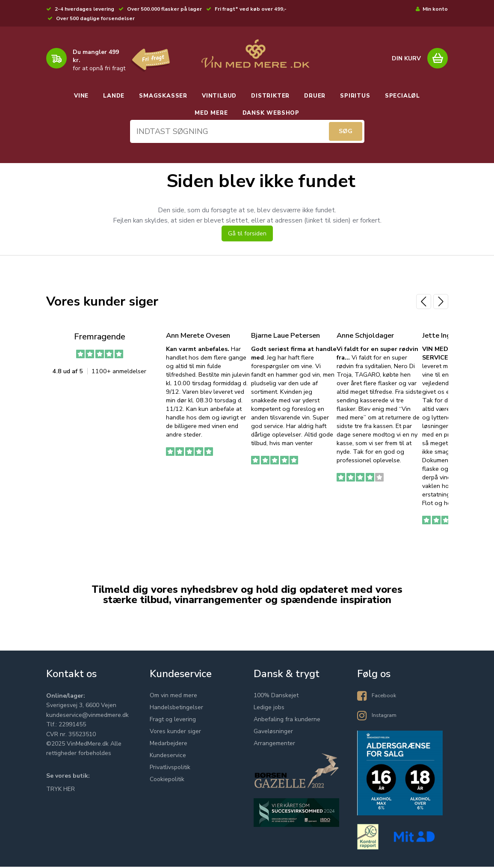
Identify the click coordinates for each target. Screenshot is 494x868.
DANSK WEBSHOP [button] (271, 113)
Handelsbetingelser (176, 709)
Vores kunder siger (175, 733)
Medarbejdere (169, 745)
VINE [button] (81, 96)
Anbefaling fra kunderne (287, 721)
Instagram (385, 716)
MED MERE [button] (211, 113)
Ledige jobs (269, 709)
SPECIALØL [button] (402, 96)
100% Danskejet (276, 697)
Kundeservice (168, 757)
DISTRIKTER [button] (270, 96)
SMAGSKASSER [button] (163, 96)
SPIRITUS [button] (355, 96)
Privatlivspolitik (170, 768)
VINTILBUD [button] (219, 96)
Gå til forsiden (247, 235)
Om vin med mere (173, 697)
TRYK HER (61, 790)
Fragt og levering (173, 721)
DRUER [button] (315, 96)
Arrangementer (274, 745)
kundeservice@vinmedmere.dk (87, 716)
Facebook (385, 697)
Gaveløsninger (273, 733)
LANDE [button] (114, 96)
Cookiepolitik (167, 780)
